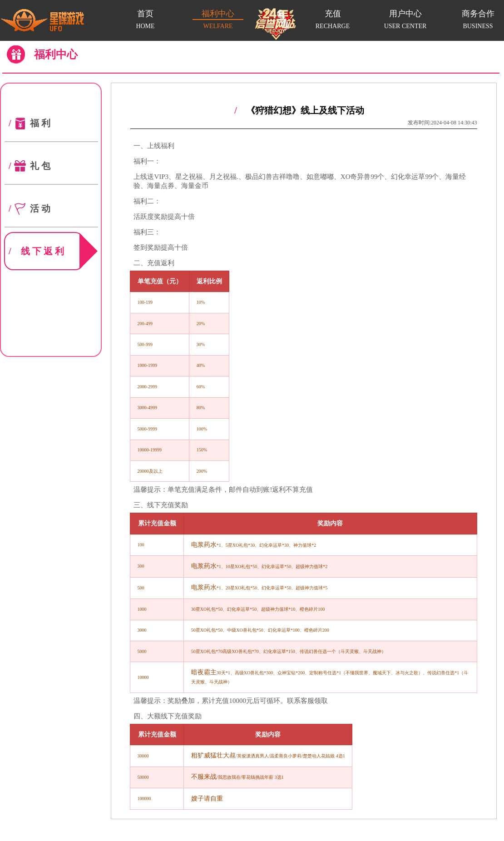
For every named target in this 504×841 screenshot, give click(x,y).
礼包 (30, 166)
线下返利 (46, 251)
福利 (30, 123)
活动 (30, 208)
